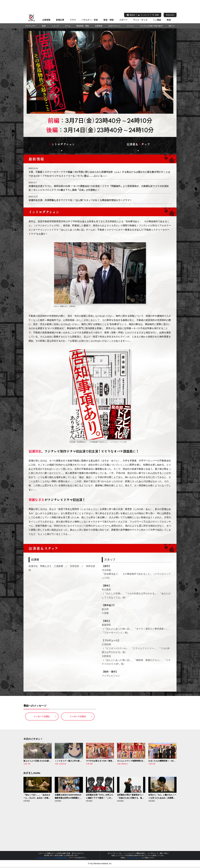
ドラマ (73, 20)
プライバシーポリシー (134, 859)
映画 (169, 20)
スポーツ (123, 20)
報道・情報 (109, 20)
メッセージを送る (78, 717)
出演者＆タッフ (138, 144)
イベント (130, 26)
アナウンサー (31, 26)
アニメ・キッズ (140, 20)
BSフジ (172, 26)
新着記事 (60, 20)
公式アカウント (114, 26)
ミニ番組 (157, 20)
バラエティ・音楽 (90, 20)
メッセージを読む (42, 717)
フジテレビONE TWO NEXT (151, 26)
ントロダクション (62, 144)
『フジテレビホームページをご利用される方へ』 (53, 859)
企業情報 (46, 20)
